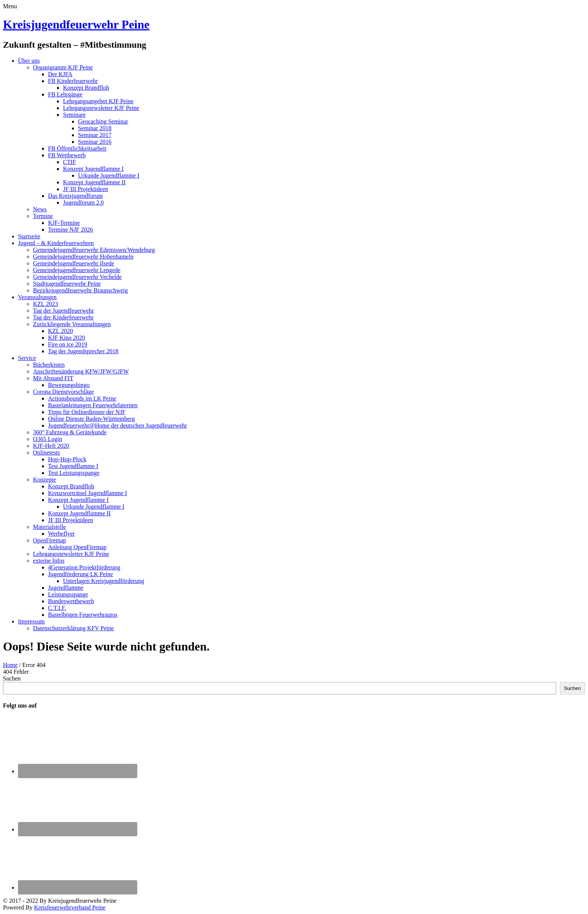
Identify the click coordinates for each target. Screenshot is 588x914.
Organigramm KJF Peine (63, 67)
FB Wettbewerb (67, 155)
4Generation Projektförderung (84, 567)
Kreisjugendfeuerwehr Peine (76, 24)
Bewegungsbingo (69, 385)
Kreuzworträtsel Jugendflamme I (88, 493)
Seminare (74, 115)
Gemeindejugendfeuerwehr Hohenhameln (83, 257)
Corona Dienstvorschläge (63, 392)
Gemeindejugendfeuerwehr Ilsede (73, 263)
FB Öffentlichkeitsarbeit (77, 148)
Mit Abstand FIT (53, 378)
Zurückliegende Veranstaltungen (72, 324)
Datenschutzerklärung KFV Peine (73, 628)
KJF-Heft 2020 (51, 446)
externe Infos (49, 561)
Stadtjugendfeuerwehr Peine (67, 284)
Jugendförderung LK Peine (80, 574)
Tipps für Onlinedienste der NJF (87, 412)
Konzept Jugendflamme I (93, 169)
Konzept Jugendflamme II (94, 182)
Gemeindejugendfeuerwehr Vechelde (77, 277)
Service (27, 358)
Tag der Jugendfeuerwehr (63, 311)
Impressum (31, 621)
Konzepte (44, 480)
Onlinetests (46, 452)
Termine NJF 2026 (70, 230)
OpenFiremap (49, 540)
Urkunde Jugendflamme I (109, 175)
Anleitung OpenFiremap (77, 547)
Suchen (12, 678)
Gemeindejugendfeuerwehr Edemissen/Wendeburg (94, 250)
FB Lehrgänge (65, 94)
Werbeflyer (61, 534)
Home (10, 665)
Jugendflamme (66, 588)
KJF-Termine (64, 223)
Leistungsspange (68, 594)
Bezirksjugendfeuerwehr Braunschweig (80, 290)
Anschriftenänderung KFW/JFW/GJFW (81, 371)
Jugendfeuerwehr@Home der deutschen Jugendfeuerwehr (118, 425)
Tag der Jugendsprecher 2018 (83, 351)
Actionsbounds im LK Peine (82, 398)
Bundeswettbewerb (71, 601)
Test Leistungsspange (74, 473)
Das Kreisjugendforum (75, 196)
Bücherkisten (49, 365)
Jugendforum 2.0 (83, 203)
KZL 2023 (46, 304)
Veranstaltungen (37, 297)
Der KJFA (60, 74)
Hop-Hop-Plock (67, 459)
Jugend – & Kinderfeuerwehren (56, 243)
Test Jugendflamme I (73, 466)
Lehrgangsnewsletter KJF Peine (101, 108)
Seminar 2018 (95, 128)
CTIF (70, 162)
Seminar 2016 (95, 142)
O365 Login (48, 439)
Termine (43, 216)
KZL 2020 (61, 331)
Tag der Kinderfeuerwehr (63, 317)
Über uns (29, 61)
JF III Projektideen (85, 189)
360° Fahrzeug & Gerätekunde (70, 432)
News (40, 209)
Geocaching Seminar (103, 121)
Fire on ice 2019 (67, 344)
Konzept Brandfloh (86, 88)
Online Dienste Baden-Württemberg (91, 419)
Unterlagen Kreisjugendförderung (103, 581)
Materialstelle (49, 527)
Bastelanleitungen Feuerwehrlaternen (93, 405)
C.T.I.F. (57, 608)
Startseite (29, 236)
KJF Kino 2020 (67, 338)
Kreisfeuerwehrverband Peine (70, 907)
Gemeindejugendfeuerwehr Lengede (77, 270)
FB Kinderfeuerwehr (73, 81)
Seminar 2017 (95, 135)
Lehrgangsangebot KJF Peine (98, 101)
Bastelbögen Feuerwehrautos (83, 615)
